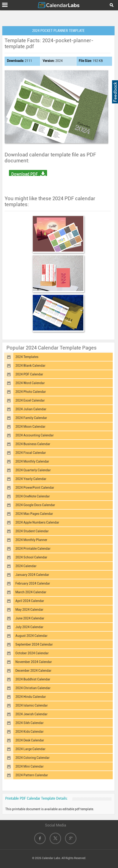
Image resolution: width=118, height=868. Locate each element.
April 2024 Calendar (30, 601)
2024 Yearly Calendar (31, 479)
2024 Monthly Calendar (32, 461)
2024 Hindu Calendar (31, 697)
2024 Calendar (26, 566)
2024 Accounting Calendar (35, 435)
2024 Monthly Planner (31, 540)
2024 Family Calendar (31, 418)
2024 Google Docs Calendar (35, 505)
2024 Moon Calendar (30, 427)
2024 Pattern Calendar (32, 775)
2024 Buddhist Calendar (33, 679)
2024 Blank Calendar (30, 366)
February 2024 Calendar (33, 583)
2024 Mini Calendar (29, 766)
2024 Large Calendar (30, 749)
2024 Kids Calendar (29, 732)
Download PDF (25, 174)
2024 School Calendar (31, 557)
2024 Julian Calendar (31, 409)
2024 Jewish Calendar (31, 714)
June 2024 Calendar (30, 618)
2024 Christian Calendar (33, 688)
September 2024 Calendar (34, 644)
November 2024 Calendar (34, 662)
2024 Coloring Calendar (32, 758)
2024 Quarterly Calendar (33, 470)
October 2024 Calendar (32, 653)
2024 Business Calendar (33, 444)
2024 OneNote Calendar (33, 496)
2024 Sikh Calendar (29, 723)
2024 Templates (27, 357)
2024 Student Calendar (32, 531)
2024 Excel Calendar (30, 400)
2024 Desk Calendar (30, 740)
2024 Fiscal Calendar (31, 453)
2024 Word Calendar (30, 383)
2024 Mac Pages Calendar (34, 514)
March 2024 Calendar (31, 592)
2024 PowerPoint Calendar (35, 488)
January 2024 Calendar (32, 575)
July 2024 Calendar (29, 627)
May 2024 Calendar (29, 610)
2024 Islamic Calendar (32, 705)
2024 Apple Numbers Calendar (37, 522)
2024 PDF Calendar (29, 374)
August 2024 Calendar (31, 636)
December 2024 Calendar (33, 671)
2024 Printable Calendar (33, 549)
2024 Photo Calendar (31, 392)
